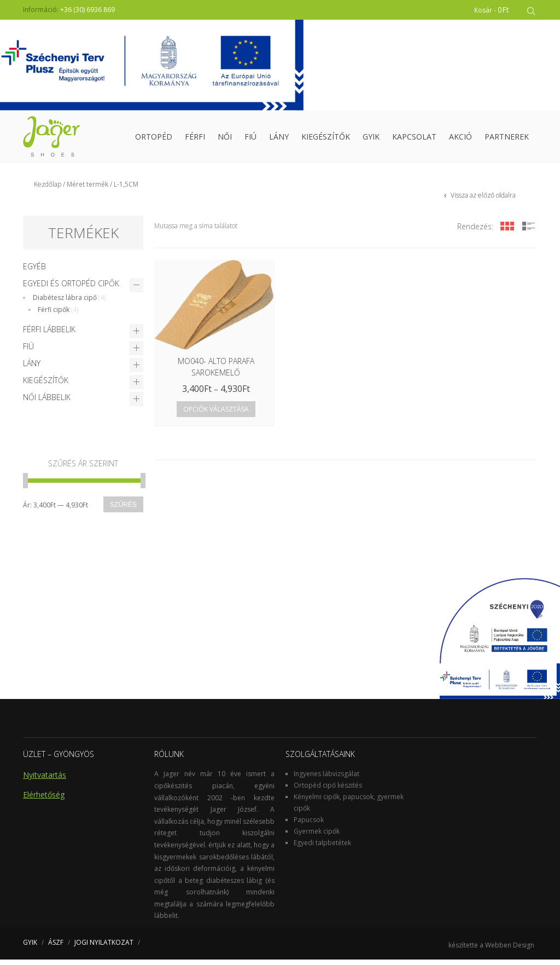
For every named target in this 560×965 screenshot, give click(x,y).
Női (225, 139)
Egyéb (34, 272)
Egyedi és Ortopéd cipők (71, 289)
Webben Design (510, 950)
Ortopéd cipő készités (328, 791)
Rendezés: (475, 232)
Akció (460, 139)
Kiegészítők (326, 139)
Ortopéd (154, 139)
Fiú (250, 139)
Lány (279, 139)
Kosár (494, 10)
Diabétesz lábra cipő (65, 303)
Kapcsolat (414, 139)
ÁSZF (56, 948)
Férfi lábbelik (49, 335)
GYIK (371, 139)
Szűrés (123, 510)
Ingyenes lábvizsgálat (326, 779)
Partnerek (507, 139)
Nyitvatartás (45, 780)
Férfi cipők (54, 315)
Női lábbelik (47, 403)
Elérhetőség (44, 800)
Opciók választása (216, 415)
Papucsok (309, 825)
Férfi (195, 139)
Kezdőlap (48, 190)
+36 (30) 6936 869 (87, 10)
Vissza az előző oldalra (482, 201)
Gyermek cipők (317, 837)
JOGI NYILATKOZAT (104, 948)
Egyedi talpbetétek (322, 848)
